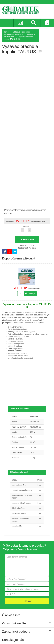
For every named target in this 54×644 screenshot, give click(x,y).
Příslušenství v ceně (19, 472)
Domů (6, 32)
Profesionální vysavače (13, 34)
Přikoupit (30, 294)
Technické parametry (19, 409)
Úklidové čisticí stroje (22, 32)
